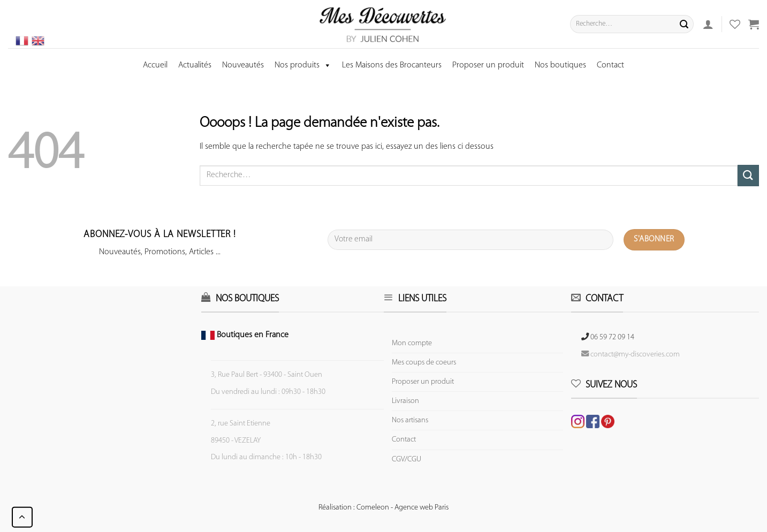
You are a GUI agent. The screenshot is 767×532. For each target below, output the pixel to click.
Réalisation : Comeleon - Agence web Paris (383, 508)
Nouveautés (243, 65)
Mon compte (412, 343)
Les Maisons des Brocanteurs (392, 65)
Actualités (195, 65)
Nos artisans (410, 420)
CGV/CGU (407, 459)
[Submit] (684, 24)
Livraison (405, 401)
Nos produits (303, 65)
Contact (610, 65)
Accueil (155, 65)
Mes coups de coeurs (424, 363)
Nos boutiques (560, 65)
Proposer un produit (488, 65)
